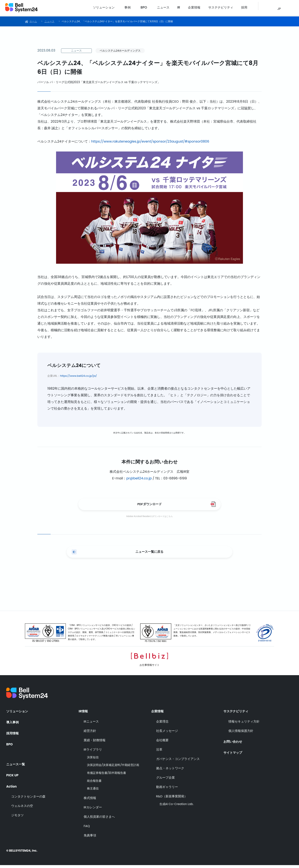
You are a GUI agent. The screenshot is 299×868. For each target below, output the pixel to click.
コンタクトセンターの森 (28, 798)
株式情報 (90, 801)
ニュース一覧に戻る (149, 554)
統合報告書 (94, 784)
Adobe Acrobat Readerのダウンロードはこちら (149, 518)
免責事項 (90, 838)
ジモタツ (17, 816)
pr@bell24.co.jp (139, 478)
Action (12, 787)
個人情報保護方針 (241, 733)
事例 (138, 8)
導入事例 (13, 724)
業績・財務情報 (95, 743)
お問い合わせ (233, 743)
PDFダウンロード (149, 505)
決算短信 (93, 760)
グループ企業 (165, 780)
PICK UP (13, 775)
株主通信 (93, 791)
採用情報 (13, 735)
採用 (244, 8)
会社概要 (162, 743)
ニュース (172, 8)
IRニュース (91, 724)
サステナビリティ (223, 8)
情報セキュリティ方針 (244, 724)
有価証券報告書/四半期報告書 (107, 776)
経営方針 (90, 733)
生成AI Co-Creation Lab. (176, 807)
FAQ (87, 829)
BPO (154, 8)
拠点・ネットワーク (170, 771)
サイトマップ (233, 754)
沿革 (159, 752)
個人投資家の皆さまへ (99, 819)
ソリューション (115, 8)
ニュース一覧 (16, 764)
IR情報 (84, 713)
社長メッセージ (167, 733)
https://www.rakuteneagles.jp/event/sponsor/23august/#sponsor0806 (150, 141)
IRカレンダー (93, 810)
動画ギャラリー (167, 790)
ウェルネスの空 (22, 807)
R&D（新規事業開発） (172, 799)
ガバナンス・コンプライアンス (178, 762)
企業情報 (199, 8)
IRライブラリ (93, 752)
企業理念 (162, 724)
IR (186, 8)
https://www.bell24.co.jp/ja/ (78, 376)
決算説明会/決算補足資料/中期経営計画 (113, 768)
